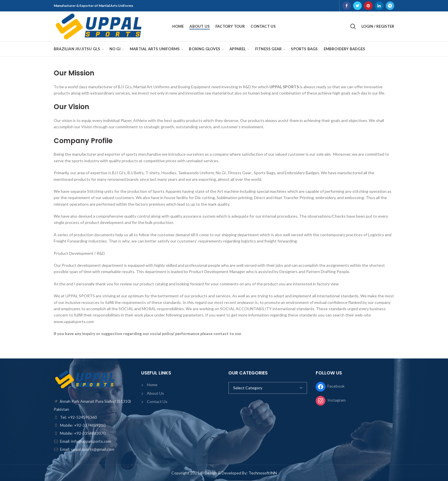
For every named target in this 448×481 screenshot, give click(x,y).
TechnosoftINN (263, 473)
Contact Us (157, 401)
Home (152, 385)
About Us (155, 393)
